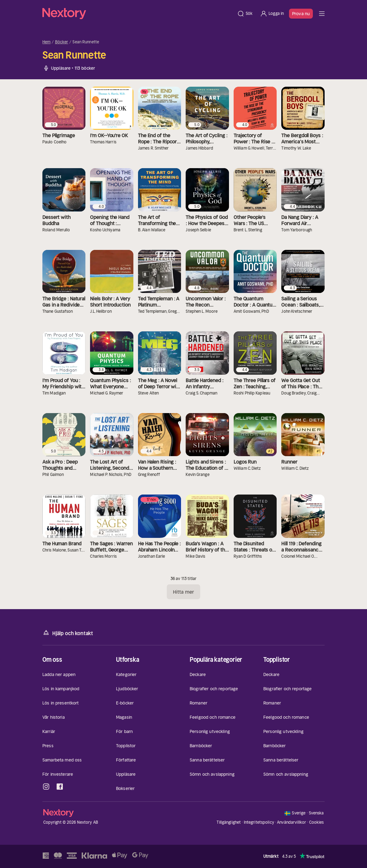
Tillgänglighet (229, 822)
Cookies (317, 822)
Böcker (62, 42)
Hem (46, 42)
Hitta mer (183, 592)
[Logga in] (272, 14)
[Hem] (138, 14)
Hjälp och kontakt (68, 633)
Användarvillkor (291, 822)
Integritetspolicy (259, 822)
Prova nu (301, 14)
